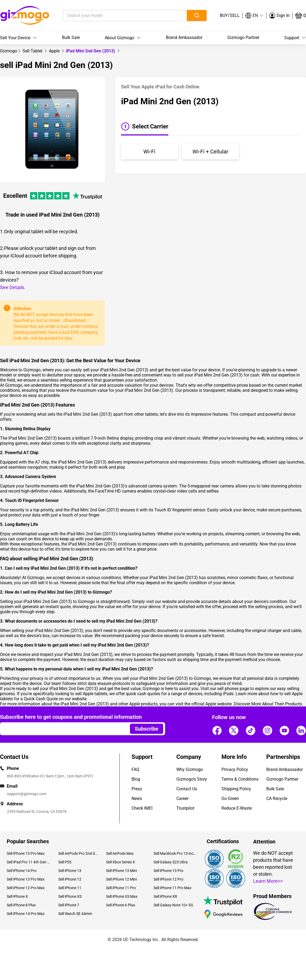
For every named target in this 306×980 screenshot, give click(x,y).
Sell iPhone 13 (70, 871)
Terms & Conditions (240, 779)
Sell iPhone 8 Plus (21, 905)
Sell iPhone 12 (70, 879)
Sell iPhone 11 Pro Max (172, 888)
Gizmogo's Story (192, 779)
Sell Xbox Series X (121, 862)
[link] (9, 51)
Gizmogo (9, 51)
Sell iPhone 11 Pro (121, 888)
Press (137, 789)
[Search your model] (117, 16)
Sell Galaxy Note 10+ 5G (173, 905)
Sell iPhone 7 (69, 905)
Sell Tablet (33, 51)
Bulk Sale (71, 37)
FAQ (135, 769)
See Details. (13, 287)
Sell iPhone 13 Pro (168, 871)
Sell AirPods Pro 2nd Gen (78, 853)
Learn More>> (268, 881)
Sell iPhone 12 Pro (168, 879)
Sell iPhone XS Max (122, 896)
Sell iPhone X (17, 896)
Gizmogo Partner (243, 37)
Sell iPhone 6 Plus (121, 905)
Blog (136, 779)
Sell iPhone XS (70, 896)
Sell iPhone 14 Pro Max (26, 914)
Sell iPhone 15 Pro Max (26, 853)
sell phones (228, 689)
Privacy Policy (235, 769)
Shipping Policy (236, 789)
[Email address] (62, 729)
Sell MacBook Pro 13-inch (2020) (175, 853)
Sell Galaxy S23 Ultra (171, 862)
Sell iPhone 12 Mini (121, 879)
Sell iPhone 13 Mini (121, 871)
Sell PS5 (65, 862)
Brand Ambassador (184, 37)
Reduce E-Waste (237, 808)
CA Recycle (277, 798)
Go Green (230, 798)
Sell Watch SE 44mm (75, 914)
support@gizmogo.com (27, 794)
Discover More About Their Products (268, 704)
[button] (254, 16)
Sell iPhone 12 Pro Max (26, 888)
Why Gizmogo (190, 769)
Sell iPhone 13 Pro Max (26, 879)
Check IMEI (142, 808)
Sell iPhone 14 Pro (22, 871)
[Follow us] (217, 730)
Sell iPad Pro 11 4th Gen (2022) (28, 862)
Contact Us (187, 789)
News (137, 798)
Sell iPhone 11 (70, 888)
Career (182, 798)
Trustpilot (185, 808)
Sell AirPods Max (120, 853)
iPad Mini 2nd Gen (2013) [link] (91, 51)
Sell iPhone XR (165, 896)
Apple (55, 51)
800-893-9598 (19, 776)
